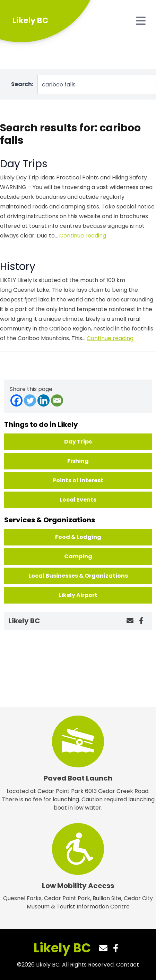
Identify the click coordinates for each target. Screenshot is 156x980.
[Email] (57, 400)
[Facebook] (16, 400)
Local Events (78, 500)
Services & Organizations (50, 520)
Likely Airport (78, 595)
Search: (22, 84)
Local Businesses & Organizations (78, 576)
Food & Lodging (78, 537)
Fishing (78, 461)
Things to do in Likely (41, 424)
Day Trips (24, 164)
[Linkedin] (44, 400)
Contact (128, 965)
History (18, 267)
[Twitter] (30, 400)
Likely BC (62, 948)
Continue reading (83, 236)
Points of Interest (78, 480)
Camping (78, 556)
